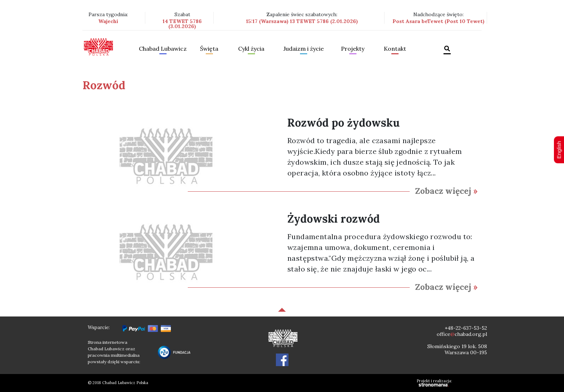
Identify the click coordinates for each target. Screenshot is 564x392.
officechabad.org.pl (462, 334)
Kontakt (395, 49)
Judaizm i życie (304, 49)
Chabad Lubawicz (163, 49)
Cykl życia (251, 49)
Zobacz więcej (446, 191)
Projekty (353, 49)
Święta (209, 49)
